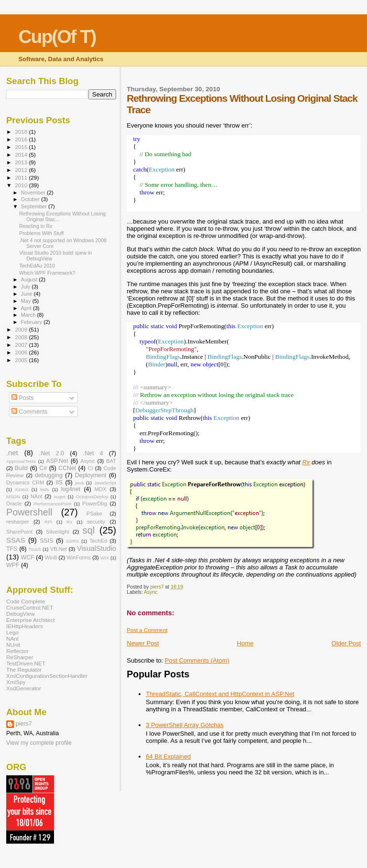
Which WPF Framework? (47, 273)
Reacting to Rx (36, 226)
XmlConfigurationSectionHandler (47, 676)
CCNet (67, 468)
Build (21, 468)
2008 (22, 337)
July (27, 287)
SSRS (72, 541)
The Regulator (24, 670)
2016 (22, 139)
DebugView (21, 614)
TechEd (98, 541)
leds (44, 489)
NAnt (37, 496)
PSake (94, 514)
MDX (101, 489)
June (27, 294)
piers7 (24, 724)
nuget (59, 497)
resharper (18, 522)
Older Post (346, 643)
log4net (71, 489)
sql (89, 530)
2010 (22, 185)
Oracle (14, 504)
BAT (111, 461)
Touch (35, 549)
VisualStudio (97, 548)
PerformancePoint (52, 504)
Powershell (29, 512)
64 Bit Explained (168, 756)
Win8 (51, 557)
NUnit (13, 645)
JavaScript (105, 483)
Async (151, 592)
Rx (306, 462)
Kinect (22, 489)
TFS (12, 549)
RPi (48, 522)
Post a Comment (147, 630)
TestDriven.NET (26, 663)
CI (90, 468)
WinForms (79, 557)
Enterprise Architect (31, 620)
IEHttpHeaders (25, 626)
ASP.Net (57, 461)
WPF (13, 565)
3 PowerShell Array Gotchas (185, 725)
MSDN (13, 497)
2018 (22, 132)
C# (43, 468)
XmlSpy (16, 682)
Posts (22, 398)
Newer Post (143, 643)
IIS (59, 482)
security (96, 522)
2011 (22, 177)
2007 (22, 345)
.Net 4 (93, 453)
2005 (22, 360)
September (35, 206)
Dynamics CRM (25, 482)
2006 (22, 352)
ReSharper (20, 657)
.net (12, 453)
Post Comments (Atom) (197, 660)
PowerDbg (95, 504)
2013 (22, 162)
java (79, 483)
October (31, 199)
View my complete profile (39, 743)
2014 (22, 155)
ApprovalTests (21, 461)
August (30, 279)
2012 (22, 170)
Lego (12, 632)
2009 (22, 329)
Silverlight (57, 532)
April (27, 308)
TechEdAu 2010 (37, 266)
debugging (49, 475)
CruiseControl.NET (30, 607)
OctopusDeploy (92, 497)
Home (245, 643)
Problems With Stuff (41, 233)
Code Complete (26, 601)
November (34, 193)
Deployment (91, 475)
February (32, 322)
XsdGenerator (24, 688)
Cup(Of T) (57, 37)
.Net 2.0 (52, 453)
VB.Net (59, 549)
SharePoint (19, 532)
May (27, 301)
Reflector (17, 651)
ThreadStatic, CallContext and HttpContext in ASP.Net (220, 694)
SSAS (16, 540)
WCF (28, 557)
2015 (22, 147)
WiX (105, 558)
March (29, 315)
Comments (29, 412)
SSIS (46, 541)
